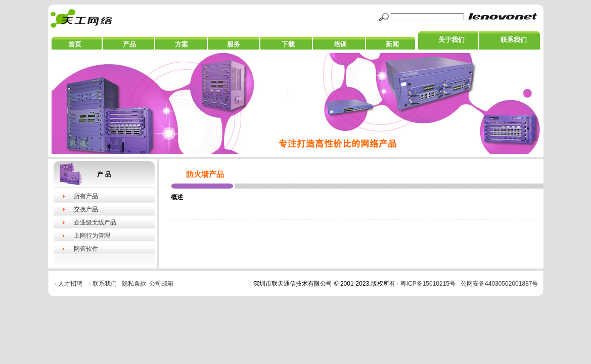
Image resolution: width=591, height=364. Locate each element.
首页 (75, 44)
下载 (288, 44)
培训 (340, 44)
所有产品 (86, 196)
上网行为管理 (92, 236)
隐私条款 (134, 284)
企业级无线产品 (95, 222)
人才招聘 (70, 284)
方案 (181, 44)
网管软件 (86, 249)
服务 (234, 44)
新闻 (392, 44)
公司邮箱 (161, 284)
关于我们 (451, 40)
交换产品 (86, 209)
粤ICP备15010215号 (428, 284)
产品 (129, 44)
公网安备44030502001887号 (499, 284)
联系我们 (514, 40)
